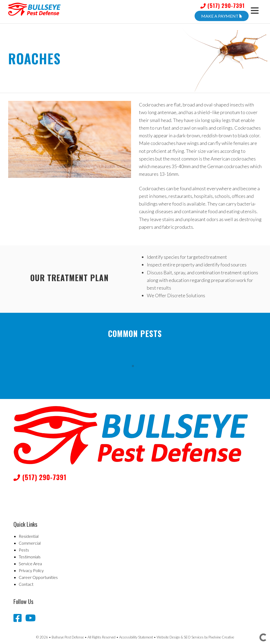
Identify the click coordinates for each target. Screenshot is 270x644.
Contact (26, 584)
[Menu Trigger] (255, 10)
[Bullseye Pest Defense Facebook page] (18, 618)
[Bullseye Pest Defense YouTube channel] (30, 618)
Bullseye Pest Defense (54, 13)
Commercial (30, 543)
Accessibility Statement (136, 637)
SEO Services (194, 637)
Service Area (30, 563)
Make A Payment (222, 16)
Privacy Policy (31, 570)
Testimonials (30, 557)
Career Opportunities (38, 577)
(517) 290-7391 (223, 6)
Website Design (168, 637)
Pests (24, 550)
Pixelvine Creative (221, 637)
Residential (29, 536)
